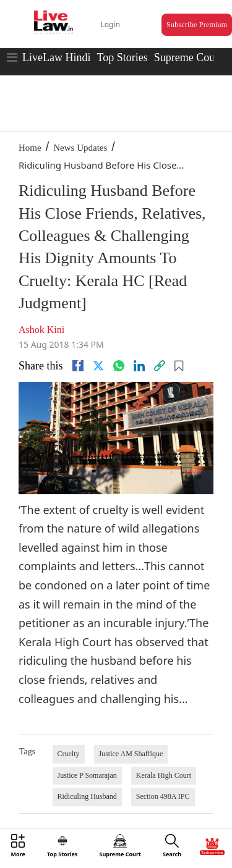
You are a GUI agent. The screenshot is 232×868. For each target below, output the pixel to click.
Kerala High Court (164, 775)
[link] (160, 366)
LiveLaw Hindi (56, 57)
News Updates (80, 148)
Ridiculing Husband (87, 796)
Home (30, 148)
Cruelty (69, 754)
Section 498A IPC (163, 796)
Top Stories (122, 57)
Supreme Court (188, 57)
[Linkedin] (139, 366)
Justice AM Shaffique (131, 754)
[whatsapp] (119, 366)
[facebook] (78, 366)
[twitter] (98, 366)
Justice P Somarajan (87, 775)
